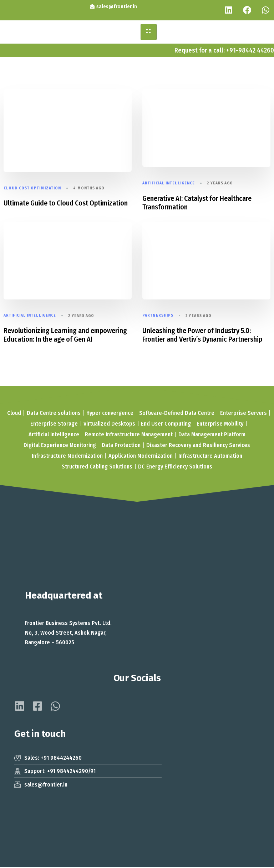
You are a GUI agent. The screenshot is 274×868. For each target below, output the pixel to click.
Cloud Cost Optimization (32, 189)
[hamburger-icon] (149, 33)
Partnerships (158, 316)
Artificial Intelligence (169, 184)
